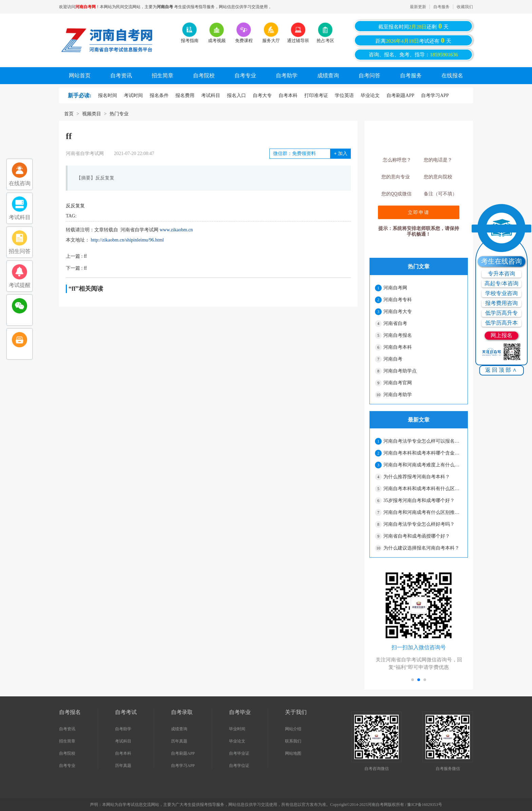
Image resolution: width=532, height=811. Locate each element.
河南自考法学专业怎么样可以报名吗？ (423, 441)
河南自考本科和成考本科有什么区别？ (423, 489)
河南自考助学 (398, 395)
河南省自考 (395, 323)
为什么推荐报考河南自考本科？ (417, 477)
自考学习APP (435, 95)
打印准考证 (316, 95)
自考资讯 (121, 75)
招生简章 (163, 75)
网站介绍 (293, 729)
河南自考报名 (398, 335)
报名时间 (108, 95)
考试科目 (211, 95)
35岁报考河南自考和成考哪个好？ (419, 500)
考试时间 (133, 95)
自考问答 (369, 75)
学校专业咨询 (501, 293)
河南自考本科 (398, 347)
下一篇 (76, 268)
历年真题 (123, 766)
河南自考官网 (398, 383)
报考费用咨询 (501, 303)
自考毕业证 (239, 753)
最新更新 (418, 7)
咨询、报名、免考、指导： (413, 55)
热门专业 (119, 114)
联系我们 (293, 741)
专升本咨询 (501, 274)
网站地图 (293, 753)
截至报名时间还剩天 (414, 26)
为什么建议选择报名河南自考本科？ (421, 548)
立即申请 (419, 212)
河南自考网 (395, 288)
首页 (69, 114)
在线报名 (452, 75)
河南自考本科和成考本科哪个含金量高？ (423, 453)
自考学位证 (239, 766)
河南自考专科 (398, 300)
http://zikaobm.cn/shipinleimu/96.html (127, 240)
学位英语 (344, 95)
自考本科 (288, 95)
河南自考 (393, 359)
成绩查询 (328, 75)
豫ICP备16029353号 (425, 805)
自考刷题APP (400, 95)
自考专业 (245, 75)
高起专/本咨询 (501, 283)
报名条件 (159, 95)
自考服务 (441, 7)
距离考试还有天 (413, 40)
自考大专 (262, 95)
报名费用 (185, 95)
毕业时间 (237, 729)
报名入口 (236, 95)
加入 (340, 153)
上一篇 (76, 256)
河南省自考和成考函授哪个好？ (417, 536)
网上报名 (501, 335)
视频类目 (92, 114)
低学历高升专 (501, 313)
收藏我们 (465, 7)
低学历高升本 (501, 323)
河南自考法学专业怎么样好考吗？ (419, 524)
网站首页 (80, 75)
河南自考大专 (398, 312)
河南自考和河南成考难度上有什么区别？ (423, 465)
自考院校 (204, 75)
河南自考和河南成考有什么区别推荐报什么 (423, 512)
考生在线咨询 (501, 261)
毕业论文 (370, 95)
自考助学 (287, 75)
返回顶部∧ (502, 370)
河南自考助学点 (400, 371)
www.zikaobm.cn (176, 230)
